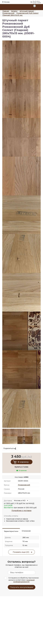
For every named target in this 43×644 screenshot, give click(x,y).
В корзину (23, 462)
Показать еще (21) (21, 552)
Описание (26, 531)
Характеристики (11, 531)
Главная (6, 11)
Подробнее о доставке (21, 511)
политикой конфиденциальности (24, 581)
